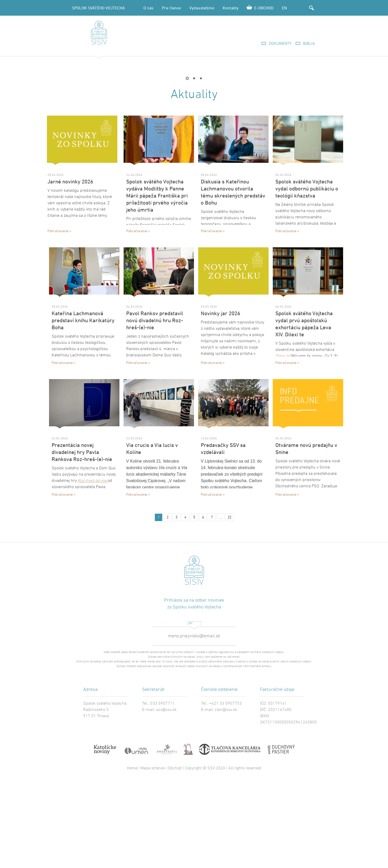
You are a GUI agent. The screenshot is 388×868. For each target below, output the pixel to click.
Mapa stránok (153, 847)
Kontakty (231, 8)
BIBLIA (309, 44)
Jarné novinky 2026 (70, 260)
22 (229, 596)
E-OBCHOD (264, 8)
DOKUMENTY (280, 44)
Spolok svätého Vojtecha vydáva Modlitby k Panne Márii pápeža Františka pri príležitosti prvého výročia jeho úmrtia (157, 274)
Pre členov (171, 8)
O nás (148, 8)
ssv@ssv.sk (166, 788)
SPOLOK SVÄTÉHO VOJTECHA (98, 8)
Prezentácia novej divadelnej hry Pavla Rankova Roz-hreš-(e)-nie (82, 530)
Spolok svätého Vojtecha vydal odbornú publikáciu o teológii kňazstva (307, 267)
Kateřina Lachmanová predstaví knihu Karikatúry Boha (83, 399)
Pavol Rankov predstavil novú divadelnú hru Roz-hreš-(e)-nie (155, 399)
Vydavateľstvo (202, 8)
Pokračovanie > (59, 309)
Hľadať (311, 8)
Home (132, 847)
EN (284, 8)
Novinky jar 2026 (220, 391)
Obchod (175, 847)
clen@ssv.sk (226, 788)
